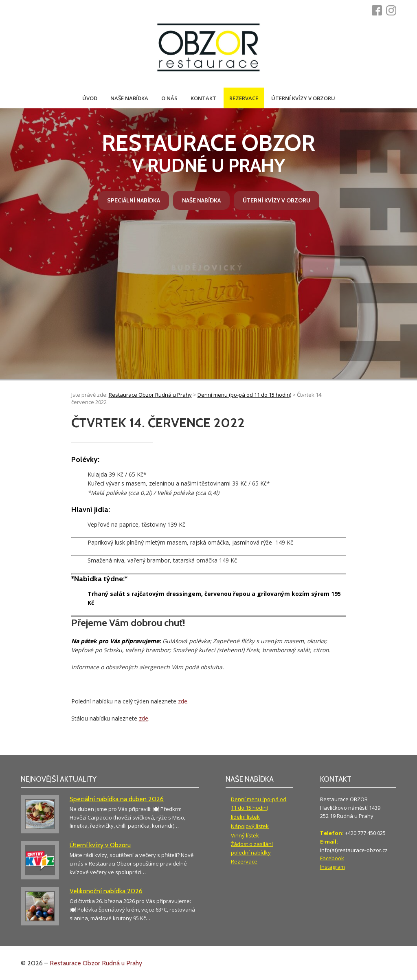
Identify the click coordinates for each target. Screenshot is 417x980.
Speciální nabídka (134, 200)
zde (183, 701)
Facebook (332, 858)
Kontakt (203, 98)
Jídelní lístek (245, 817)
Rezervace (244, 98)
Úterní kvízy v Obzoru (303, 98)
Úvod (90, 98)
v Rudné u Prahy (208, 153)
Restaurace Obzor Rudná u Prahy (96, 963)
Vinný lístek (245, 835)
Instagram (333, 867)
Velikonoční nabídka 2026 (106, 891)
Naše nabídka (129, 98)
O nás (169, 98)
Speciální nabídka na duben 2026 (117, 799)
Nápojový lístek (250, 826)
